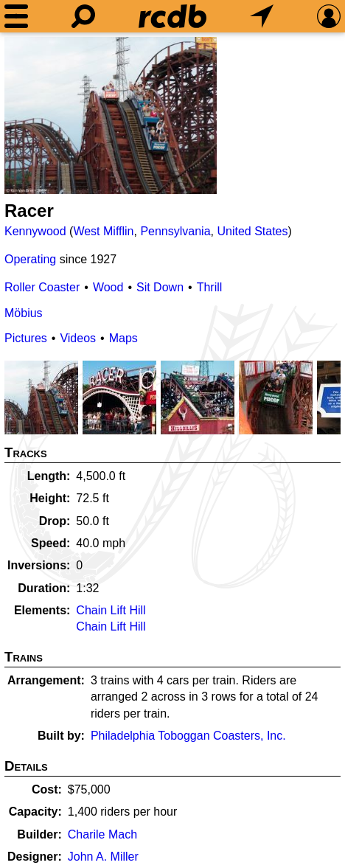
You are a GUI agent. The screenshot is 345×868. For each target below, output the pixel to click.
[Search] (83, 16)
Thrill (210, 287)
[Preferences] (329, 16)
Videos (78, 338)
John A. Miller (103, 857)
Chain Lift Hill (111, 610)
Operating (30, 259)
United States (252, 231)
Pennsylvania (175, 231)
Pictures (26, 338)
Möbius (24, 313)
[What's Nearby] (262, 16)
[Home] (172, 16)
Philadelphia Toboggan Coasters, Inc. (188, 736)
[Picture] (111, 115)
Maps (123, 338)
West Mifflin (103, 231)
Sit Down (160, 287)
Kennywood (35, 231)
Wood (108, 287)
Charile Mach (102, 834)
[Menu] (16, 16)
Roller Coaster (42, 287)
